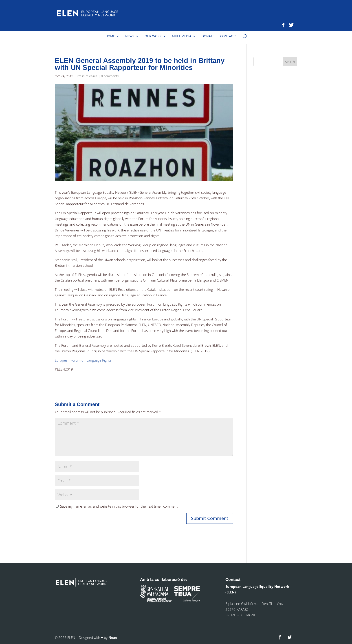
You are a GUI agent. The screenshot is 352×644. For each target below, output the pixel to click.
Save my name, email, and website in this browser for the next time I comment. (119, 506)
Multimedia (182, 36)
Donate (208, 36)
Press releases (87, 76)
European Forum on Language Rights (83, 360)
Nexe (113, 637)
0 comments (110, 76)
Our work (153, 36)
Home (110, 36)
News (130, 36)
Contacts (228, 36)
